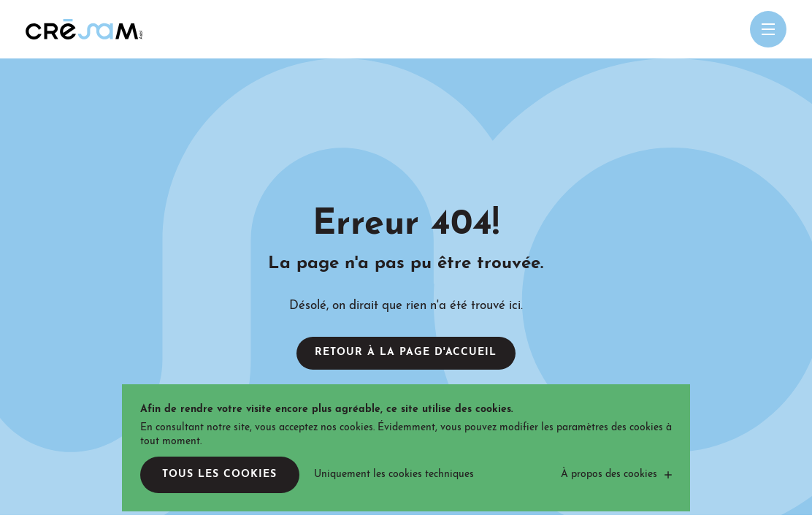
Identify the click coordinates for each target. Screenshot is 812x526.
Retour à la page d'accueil (406, 352)
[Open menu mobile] (768, 29)
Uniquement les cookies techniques (394, 474)
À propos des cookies (609, 474)
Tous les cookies (219, 474)
